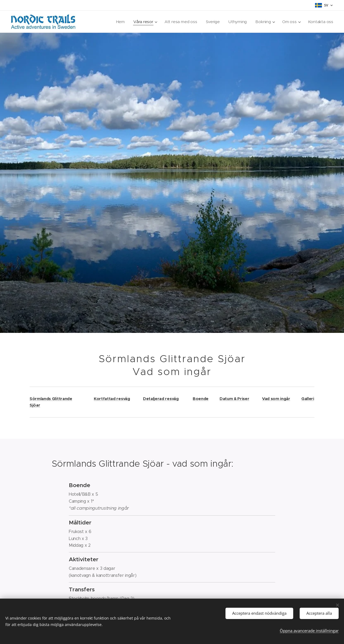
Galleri (308, 399)
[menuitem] (130, 22)
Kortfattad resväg (112, 399)
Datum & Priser (234, 399)
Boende (201, 399)
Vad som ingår (276, 399)
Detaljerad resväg (161, 399)
